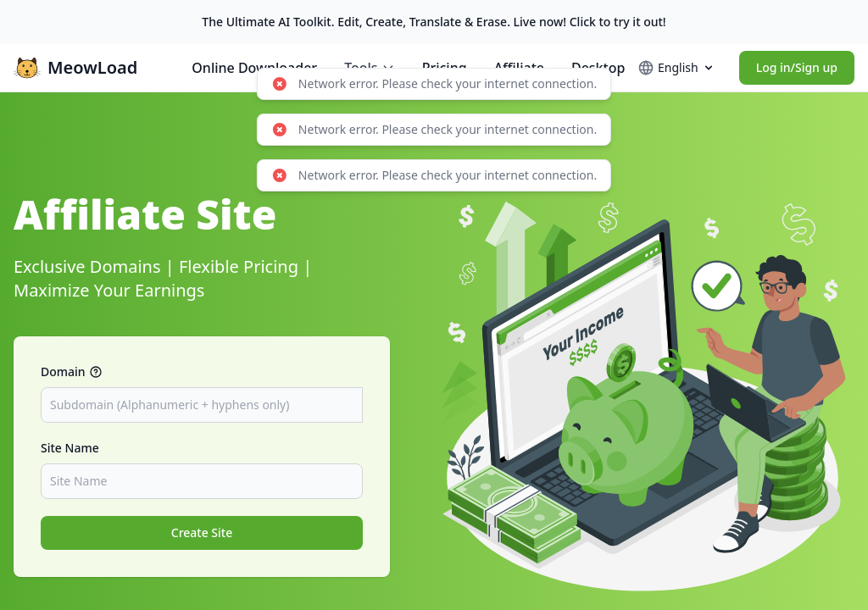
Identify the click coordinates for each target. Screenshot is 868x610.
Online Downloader (254, 68)
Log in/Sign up (797, 67)
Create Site (202, 532)
